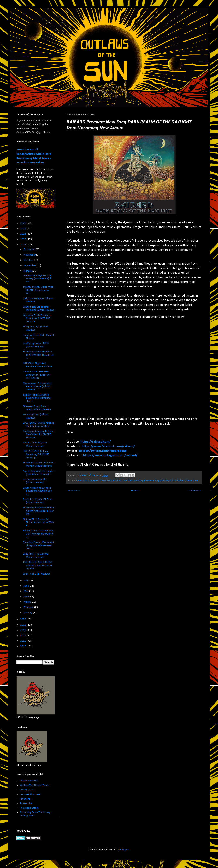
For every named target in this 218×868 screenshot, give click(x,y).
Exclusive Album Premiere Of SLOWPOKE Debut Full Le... (38, 355)
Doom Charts (27, 790)
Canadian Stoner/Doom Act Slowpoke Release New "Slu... (38, 546)
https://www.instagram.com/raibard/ (110, 456)
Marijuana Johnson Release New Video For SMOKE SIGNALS (39, 435)
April (27, 597)
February (29, 607)
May (26, 591)
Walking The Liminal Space (35, 785)
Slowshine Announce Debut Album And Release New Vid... (38, 511)
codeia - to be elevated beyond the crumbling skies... (37, 398)
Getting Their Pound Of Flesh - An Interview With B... (38, 522)
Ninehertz (25, 799)
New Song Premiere (144, 481)
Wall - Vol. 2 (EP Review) (36, 574)
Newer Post (74, 491)
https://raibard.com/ (96, 442)
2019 (24, 625)
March (28, 602)
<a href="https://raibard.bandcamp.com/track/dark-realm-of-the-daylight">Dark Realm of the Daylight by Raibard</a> (102, 367)
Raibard (181, 481)
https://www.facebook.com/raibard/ (108, 447)
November (30, 255)
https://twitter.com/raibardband (103, 451)
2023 (24, 234)
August (28, 271)
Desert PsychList (29, 781)
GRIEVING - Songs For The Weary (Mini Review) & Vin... (37, 279)
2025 (24, 223)
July (26, 581)
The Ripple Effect (29, 808)
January (28, 613)
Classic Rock (106, 481)
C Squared (93, 481)
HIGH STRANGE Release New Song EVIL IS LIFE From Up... (36, 454)
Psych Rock (171, 481)
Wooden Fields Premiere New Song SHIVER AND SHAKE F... (37, 318)
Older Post (195, 491)
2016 (24, 641)
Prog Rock (160, 481)
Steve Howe (192, 481)
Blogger (124, 850)
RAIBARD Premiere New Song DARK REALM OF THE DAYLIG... (36, 375)
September (30, 265)
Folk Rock (117, 481)
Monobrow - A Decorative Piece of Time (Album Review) (37, 386)
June (27, 586)
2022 (24, 239)
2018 (24, 630)
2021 (24, 245)
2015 (24, 646)
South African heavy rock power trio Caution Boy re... (37, 491)
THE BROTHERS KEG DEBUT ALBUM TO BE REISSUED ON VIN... (38, 565)
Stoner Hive (26, 803)
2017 (24, 636)
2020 (24, 619)
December (30, 249)
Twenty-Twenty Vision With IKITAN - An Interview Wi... (38, 290)
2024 (24, 228)
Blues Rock (82, 481)
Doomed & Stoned (30, 794)
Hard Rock (128, 481)
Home (135, 491)
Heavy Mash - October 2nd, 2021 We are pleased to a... (38, 534)
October (29, 260)
